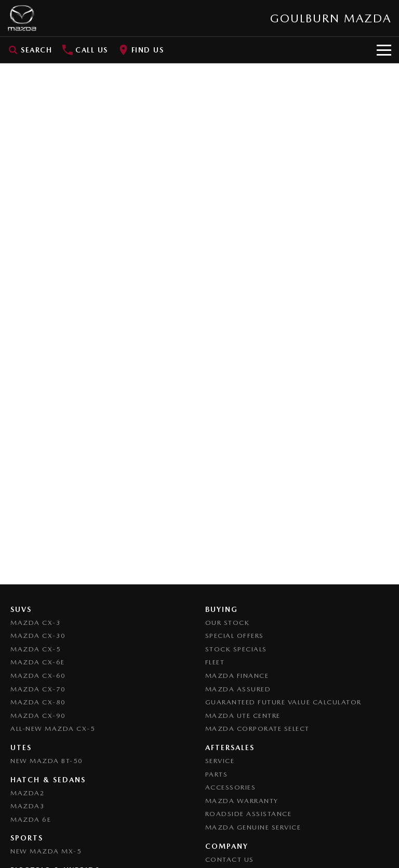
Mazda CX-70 (38, 689)
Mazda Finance (237, 676)
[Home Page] (22, 18)
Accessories (231, 787)
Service (220, 761)
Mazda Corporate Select (257, 729)
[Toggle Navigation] (384, 50)
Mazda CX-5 (36, 649)
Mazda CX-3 (36, 623)
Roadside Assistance (249, 814)
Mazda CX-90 (38, 716)
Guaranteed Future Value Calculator (283, 702)
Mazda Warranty (242, 801)
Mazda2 (28, 793)
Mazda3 (28, 806)
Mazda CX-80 (38, 702)
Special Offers (235, 636)
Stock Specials (236, 649)
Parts (217, 774)
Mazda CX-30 (38, 636)
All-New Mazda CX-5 (53, 729)
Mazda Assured (238, 689)
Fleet (215, 662)
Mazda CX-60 (38, 676)
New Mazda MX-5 (46, 851)
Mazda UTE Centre (243, 716)
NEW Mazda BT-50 (47, 761)
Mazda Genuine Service (253, 827)
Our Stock (228, 623)
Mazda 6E (31, 819)
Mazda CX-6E (38, 662)
